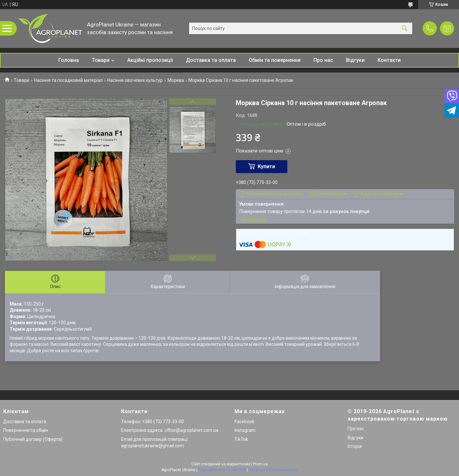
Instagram (245, 430)
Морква (176, 80)
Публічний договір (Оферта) (33, 439)
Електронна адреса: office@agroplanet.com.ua (170, 430)
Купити (266, 166)
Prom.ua (260, 464)
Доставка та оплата (211, 60)
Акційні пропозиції (150, 60)
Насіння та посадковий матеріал (68, 80)
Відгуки (355, 60)
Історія (355, 446)
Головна (69, 60)
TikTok (241, 439)
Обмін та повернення (275, 60)
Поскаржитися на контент (222, 470)
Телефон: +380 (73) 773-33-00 (153, 422)
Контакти (389, 60)
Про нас (323, 60)
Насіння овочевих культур (135, 80)
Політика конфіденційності (273, 470)
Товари (101, 60)
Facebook (244, 422)
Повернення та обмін (26, 430)
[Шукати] (405, 29)
